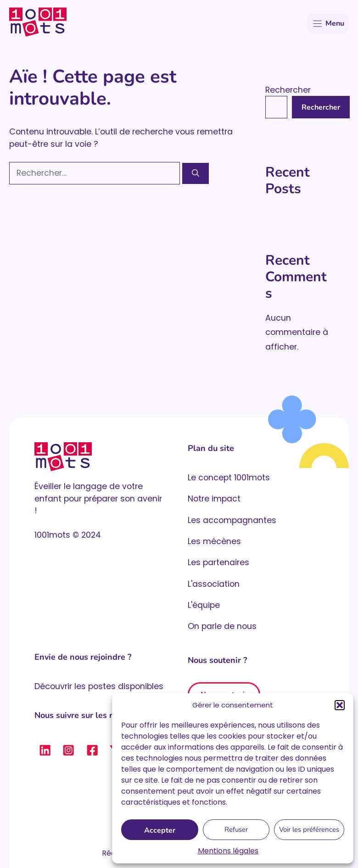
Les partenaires (218, 562)
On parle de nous (222, 626)
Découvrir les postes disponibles (99, 686)
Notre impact (214, 499)
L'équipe (204, 605)
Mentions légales (228, 851)
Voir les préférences (309, 829)
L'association (214, 584)
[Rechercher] (196, 173)
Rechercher (288, 90)
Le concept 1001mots (229, 478)
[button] (340, 705)
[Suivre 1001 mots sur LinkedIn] (45, 750)
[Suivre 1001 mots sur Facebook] (92, 750)
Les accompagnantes (232, 520)
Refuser (236, 829)
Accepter (160, 830)
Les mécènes (214, 541)
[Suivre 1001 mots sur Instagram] (68, 750)
